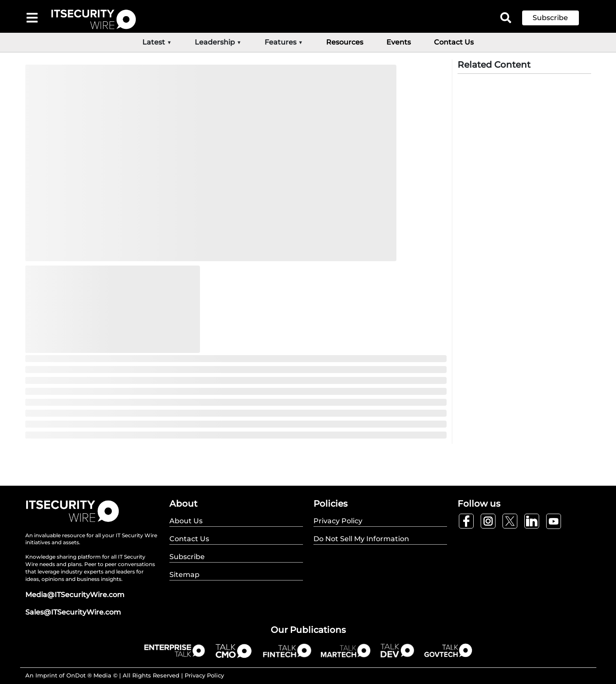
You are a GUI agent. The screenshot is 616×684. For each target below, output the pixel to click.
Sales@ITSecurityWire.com (73, 612)
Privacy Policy (204, 675)
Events (399, 42)
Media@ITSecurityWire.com (75, 595)
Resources (345, 42)
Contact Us (454, 42)
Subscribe (550, 18)
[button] (557, 18)
